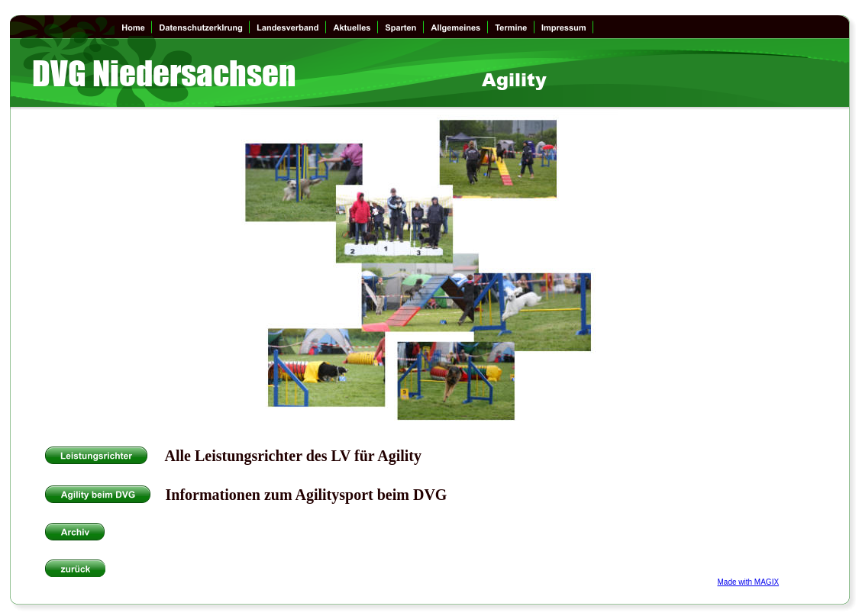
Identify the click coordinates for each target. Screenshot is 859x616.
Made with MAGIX (749, 582)
